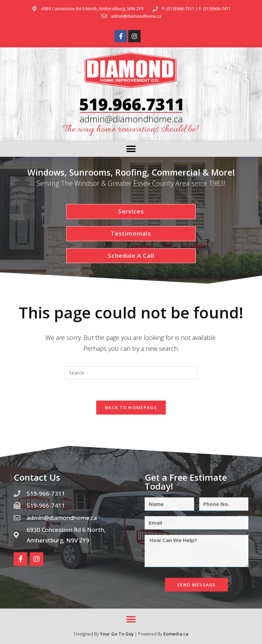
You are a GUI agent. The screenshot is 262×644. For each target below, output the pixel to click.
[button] (131, 149)
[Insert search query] (131, 373)
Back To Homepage (131, 407)
